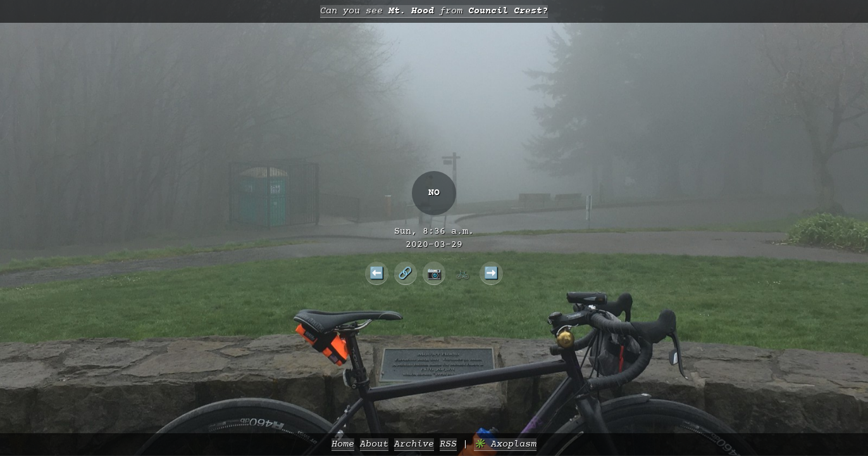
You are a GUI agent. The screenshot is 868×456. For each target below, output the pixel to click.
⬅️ (377, 273)
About (374, 444)
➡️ (491, 273)
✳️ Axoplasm (505, 444)
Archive (414, 444)
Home (343, 444)
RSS (448, 444)
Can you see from (434, 11)
